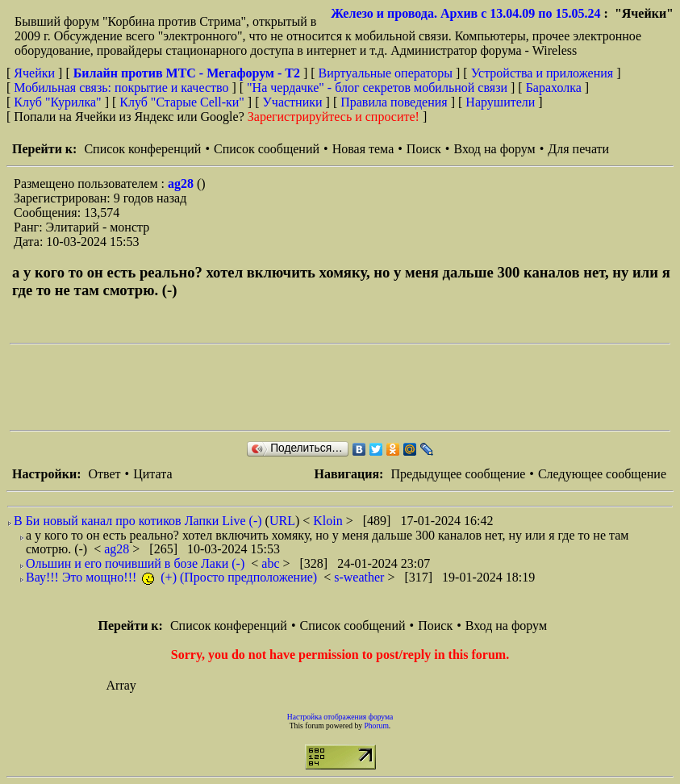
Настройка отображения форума (340, 717)
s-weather (361, 577)
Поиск (424, 149)
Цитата (152, 474)
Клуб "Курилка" (57, 102)
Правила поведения (394, 102)
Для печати (578, 149)
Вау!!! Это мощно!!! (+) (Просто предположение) (171, 577)
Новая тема (363, 149)
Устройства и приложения (542, 73)
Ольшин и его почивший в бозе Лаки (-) (135, 563)
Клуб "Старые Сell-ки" (182, 102)
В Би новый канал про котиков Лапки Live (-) (138, 521)
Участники (293, 102)
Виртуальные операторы (386, 73)
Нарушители (500, 102)
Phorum (376, 726)
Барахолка (554, 88)
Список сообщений (267, 149)
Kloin (329, 521)
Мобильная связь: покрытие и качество (121, 88)
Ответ (104, 474)
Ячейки (36, 73)
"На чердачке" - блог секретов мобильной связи (377, 88)
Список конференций (142, 149)
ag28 (182, 183)
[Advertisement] (303, 387)
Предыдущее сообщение (458, 474)
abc (272, 563)
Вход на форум (494, 149)
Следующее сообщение (602, 474)
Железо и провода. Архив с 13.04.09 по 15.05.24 (465, 13)
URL (282, 521)
